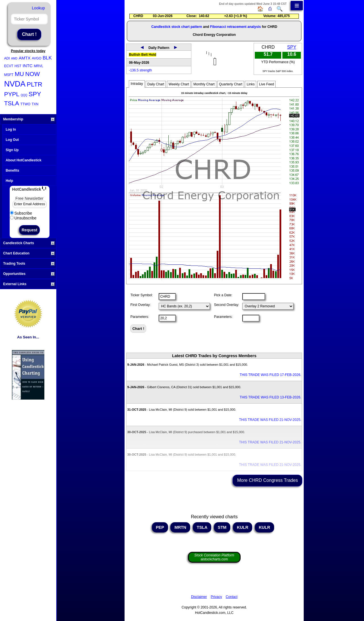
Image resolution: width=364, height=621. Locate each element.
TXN (35, 104)
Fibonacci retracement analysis (236, 27)
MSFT (9, 75)
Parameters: (139, 317)
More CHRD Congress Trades (267, 480)
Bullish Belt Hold (142, 55)
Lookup (38, 8)
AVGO (37, 58)
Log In (11, 129)
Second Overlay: (227, 305)
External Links (29, 284)
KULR (243, 527)
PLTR (35, 84)
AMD (14, 58)
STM (222, 527)
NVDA (15, 84)
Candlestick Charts (29, 243)
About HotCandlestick (23, 160)
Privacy (216, 597)
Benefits (12, 170)
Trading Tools (29, 264)
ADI (7, 58)
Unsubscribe (23, 218)
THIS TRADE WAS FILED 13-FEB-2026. (271, 397)
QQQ (24, 95)
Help (9, 181)
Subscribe (21, 213)
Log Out (12, 140)
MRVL (39, 66)
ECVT (9, 66)
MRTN (180, 527)
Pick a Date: (223, 295)
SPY (35, 94)
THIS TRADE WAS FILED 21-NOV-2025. (270, 420)
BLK (47, 58)
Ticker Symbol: (141, 295)
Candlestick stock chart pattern (177, 27)
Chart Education (29, 253)
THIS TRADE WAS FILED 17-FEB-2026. (271, 375)
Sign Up (12, 150)
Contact (232, 597)
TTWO (25, 104)
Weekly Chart (179, 84)
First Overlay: (140, 305)
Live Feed (267, 84)
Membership (29, 119)
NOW (33, 74)
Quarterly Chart (231, 84)
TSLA (12, 103)
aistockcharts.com (214, 557)
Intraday (137, 84)
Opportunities (29, 274)
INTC (27, 66)
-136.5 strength (140, 70)
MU (19, 74)
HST (18, 66)
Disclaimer (199, 597)
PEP (160, 527)
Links (251, 84)
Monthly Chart (204, 84)
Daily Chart (156, 84)
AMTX (25, 58)
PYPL (12, 94)
